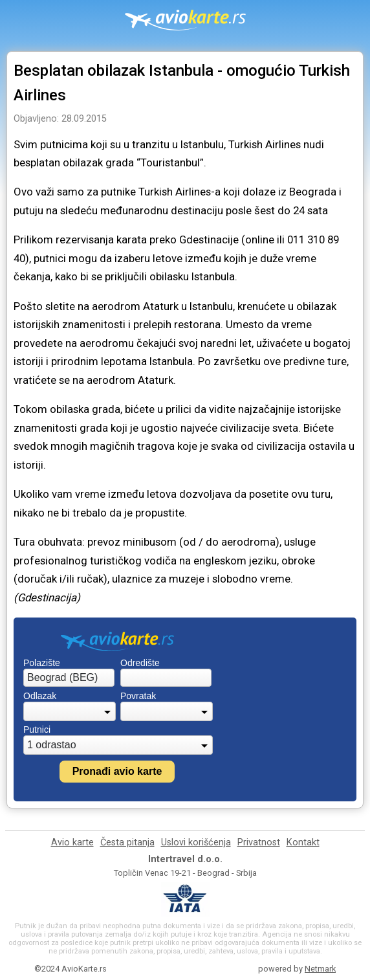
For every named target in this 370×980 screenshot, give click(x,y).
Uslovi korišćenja (196, 842)
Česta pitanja (127, 842)
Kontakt (303, 842)
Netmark (320, 969)
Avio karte (72, 842)
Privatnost (259, 842)
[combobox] (69, 678)
